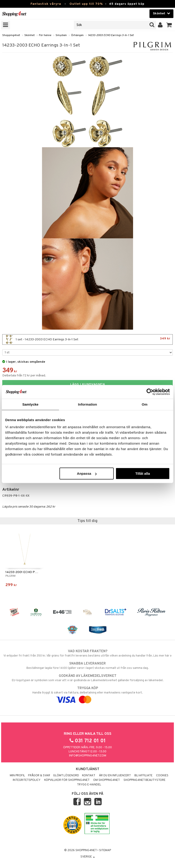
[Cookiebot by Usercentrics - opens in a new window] (150, 392)
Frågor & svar (39, 776)
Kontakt (89, 776)
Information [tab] (87, 404)
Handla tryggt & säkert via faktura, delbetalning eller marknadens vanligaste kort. (87, 694)
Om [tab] (145, 404)
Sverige (88, 857)
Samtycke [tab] (30, 404)
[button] (169, 25)
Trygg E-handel (89, 785)
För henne (45, 35)
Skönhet (30, 35)
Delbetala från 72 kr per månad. (24, 376)
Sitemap (105, 850)
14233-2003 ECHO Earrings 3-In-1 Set (111, 35)
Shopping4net (11, 35)
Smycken (61, 35)
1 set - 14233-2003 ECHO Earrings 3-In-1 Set (87, 339)
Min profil (17, 776)
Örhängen (77, 35)
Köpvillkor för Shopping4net (67, 780)
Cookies (162, 776)
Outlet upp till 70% (86, 4)
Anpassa (87, 473)
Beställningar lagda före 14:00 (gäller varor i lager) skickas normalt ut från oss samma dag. (87, 666)
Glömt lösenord (66, 776)
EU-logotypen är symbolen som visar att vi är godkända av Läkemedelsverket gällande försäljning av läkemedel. (87, 678)
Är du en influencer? (115, 776)
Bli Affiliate (143, 776)
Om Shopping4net (107, 780)
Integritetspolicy (27, 780)
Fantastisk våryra (46, 4)
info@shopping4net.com (88, 756)
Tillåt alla (143, 473)
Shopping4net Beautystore (144, 780)
